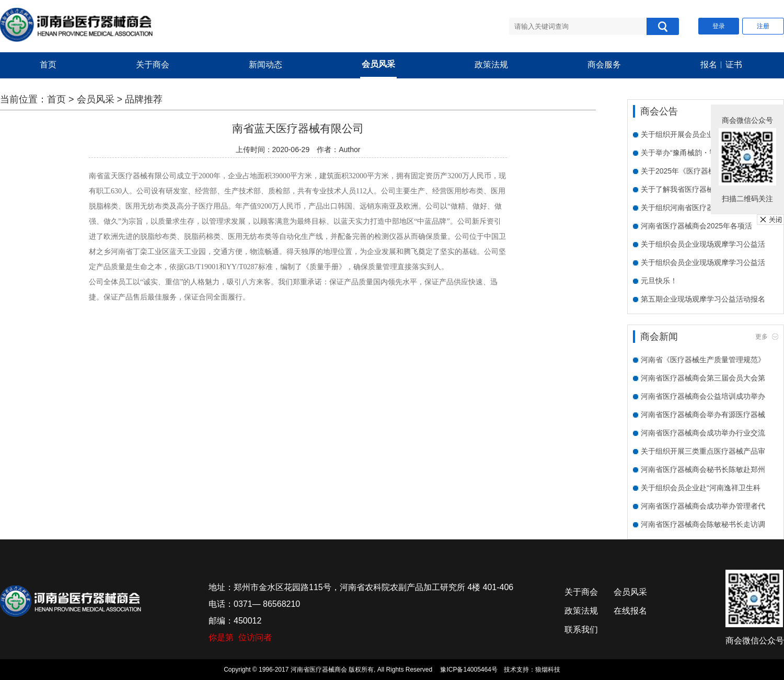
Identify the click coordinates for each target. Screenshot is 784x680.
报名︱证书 (721, 65)
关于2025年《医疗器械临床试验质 (696, 171)
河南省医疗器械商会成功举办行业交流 (703, 433)
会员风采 (378, 64)
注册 (763, 26)
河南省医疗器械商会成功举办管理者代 (703, 506)
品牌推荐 (144, 99)
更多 (762, 337)
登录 (719, 26)
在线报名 (630, 611)
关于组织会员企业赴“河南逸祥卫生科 (701, 488)
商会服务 (604, 65)
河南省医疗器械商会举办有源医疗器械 (703, 414)
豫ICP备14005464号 (469, 670)
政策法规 (491, 65)
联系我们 (581, 630)
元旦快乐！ (659, 281)
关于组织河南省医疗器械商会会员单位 (703, 208)
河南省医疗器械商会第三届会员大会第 (703, 378)
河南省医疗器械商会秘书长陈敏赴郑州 (703, 469)
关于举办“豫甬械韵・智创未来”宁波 (698, 153)
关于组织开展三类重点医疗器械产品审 (703, 451)
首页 (48, 65)
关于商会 (153, 65)
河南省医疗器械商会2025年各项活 (696, 226)
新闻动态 (266, 65)
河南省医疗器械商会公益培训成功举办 (703, 396)
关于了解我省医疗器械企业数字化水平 (703, 189)
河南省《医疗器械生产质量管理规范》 (703, 360)
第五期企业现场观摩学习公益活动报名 (703, 299)
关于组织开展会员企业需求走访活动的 (703, 134)
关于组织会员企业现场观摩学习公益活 (703, 244)
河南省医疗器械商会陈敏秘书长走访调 (703, 524)
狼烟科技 (548, 670)
